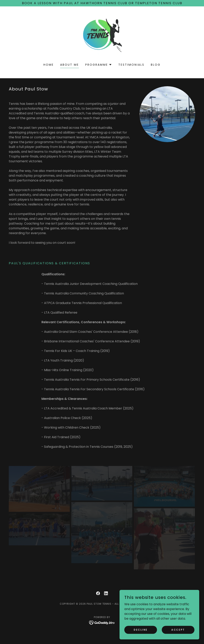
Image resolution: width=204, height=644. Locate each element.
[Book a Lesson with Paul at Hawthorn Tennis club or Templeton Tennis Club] (102, 3)
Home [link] (49, 65)
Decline (141, 630)
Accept (178, 630)
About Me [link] (70, 65)
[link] (102, 37)
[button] (99, 65)
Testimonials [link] (131, 65)
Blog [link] (156, 65)
